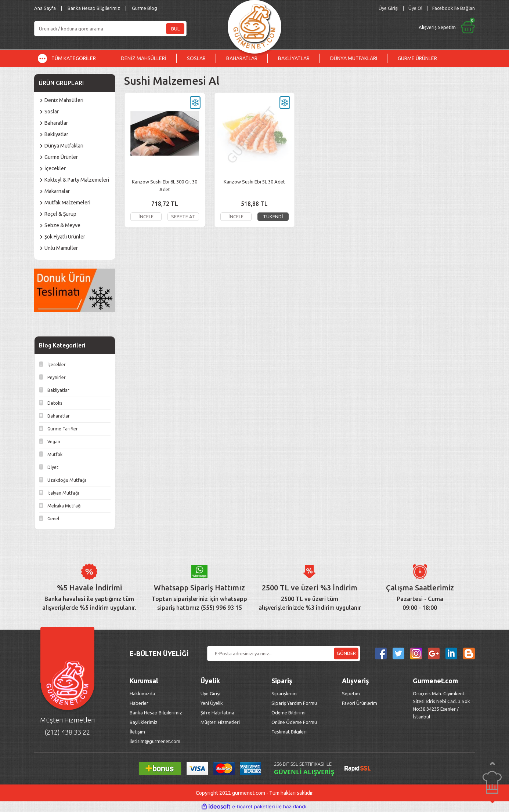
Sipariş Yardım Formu (294, 703)
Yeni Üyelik (212, 703)
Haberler (139, 703)
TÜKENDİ (273, 216)
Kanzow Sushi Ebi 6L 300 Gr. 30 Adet (165, 185)
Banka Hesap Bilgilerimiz (94, 8)
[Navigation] (72, 58)
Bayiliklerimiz (144, 722)
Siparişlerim (284, 693)
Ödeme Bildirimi (288, 713)
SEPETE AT (183, 216)
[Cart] (386, 27)
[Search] (110, 29)
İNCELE (146, 216)
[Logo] (254, 25)
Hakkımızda (142, 693)
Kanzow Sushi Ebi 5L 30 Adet (254, 182)
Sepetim (351, 693)
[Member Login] (389, 8)
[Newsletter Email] (284, 653)
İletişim (137, 732)
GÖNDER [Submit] (346, 653)
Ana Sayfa (45, 8)
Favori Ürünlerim (360, 703)
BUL (175, 29)
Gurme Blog (145, 8)
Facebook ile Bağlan (454, 8)
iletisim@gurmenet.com (155, 741)
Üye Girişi (210, 693)
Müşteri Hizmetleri (221, 722)
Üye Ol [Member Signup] (415, 8)
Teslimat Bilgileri (290, 732)
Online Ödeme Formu (294, 722)
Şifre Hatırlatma (217, 713)
